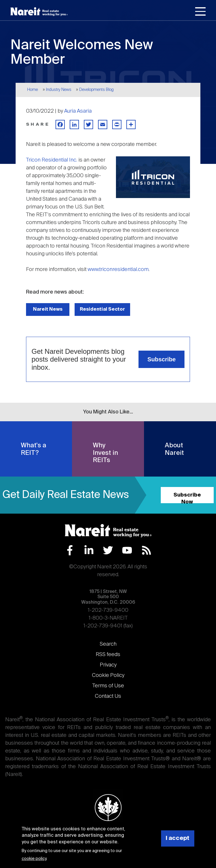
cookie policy (34, 859)
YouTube (127, 550)
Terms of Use (108, 686)
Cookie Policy (108, 675)
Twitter (108, 550)
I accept (178, 838)
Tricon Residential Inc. (52, 160)
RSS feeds (108, 655)
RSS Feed (146, 550)
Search (108, 644)
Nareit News (48, 309)
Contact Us (108, 696)
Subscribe (162, 359)
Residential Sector (102, 309)
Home (33, 90)
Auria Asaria (78, 111)
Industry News (59, 90)
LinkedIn (89, 550)
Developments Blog (96, 90)
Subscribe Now (187, 498)
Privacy (108, 665)
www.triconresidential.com (118, 270)
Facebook (70, 550)
